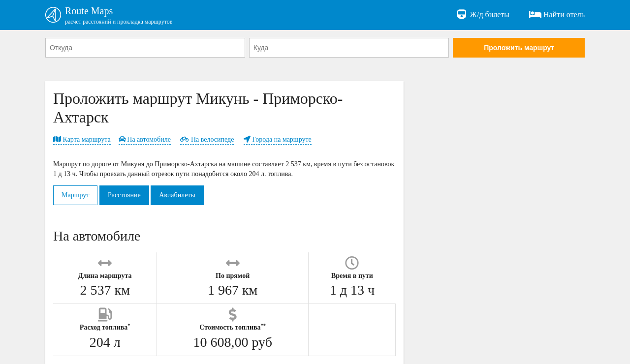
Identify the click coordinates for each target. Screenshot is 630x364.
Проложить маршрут (519, 48)
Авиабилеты (177, 195)
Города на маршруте (278, 139)
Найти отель (557, 15)
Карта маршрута (82, 139)
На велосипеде (207, 139)
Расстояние (124, 195)
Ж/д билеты (483, 15)
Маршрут (75, 195)
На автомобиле (145, 139)
